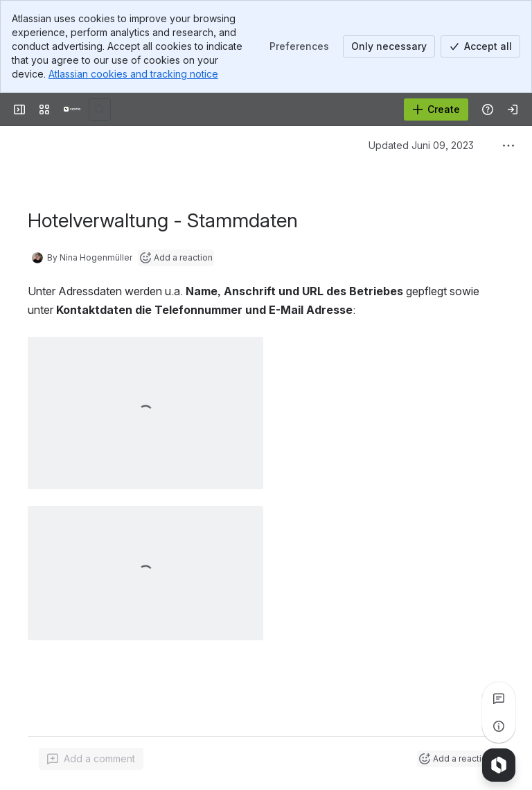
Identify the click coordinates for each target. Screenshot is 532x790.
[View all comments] (499, 699)
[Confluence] (72, 109)
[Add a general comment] (91, 759)
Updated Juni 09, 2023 (421, 145)
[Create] (436, 109)
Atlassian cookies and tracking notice (133, 74)
